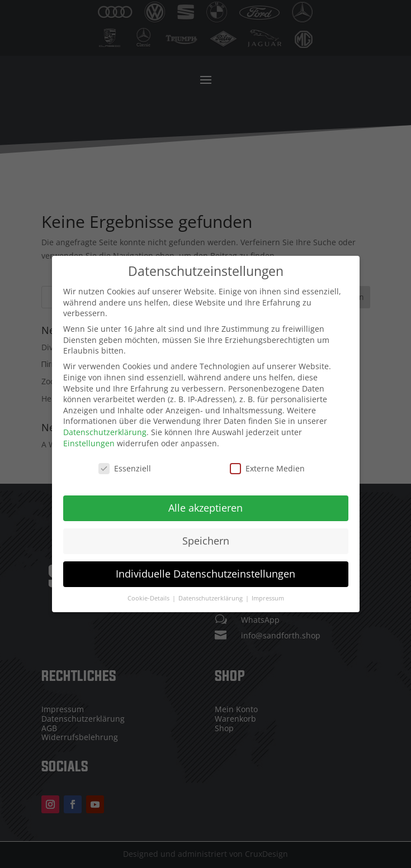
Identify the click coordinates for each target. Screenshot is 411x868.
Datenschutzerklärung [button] (211, 588)
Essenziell (125, 458)
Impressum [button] (268, 588)
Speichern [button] (206, 531)
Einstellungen (89, 433)
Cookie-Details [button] (149, 588)
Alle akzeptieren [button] (206, 498)
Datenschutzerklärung (105, 421)
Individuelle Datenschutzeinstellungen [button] (206, 564)
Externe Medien (267, 458)
